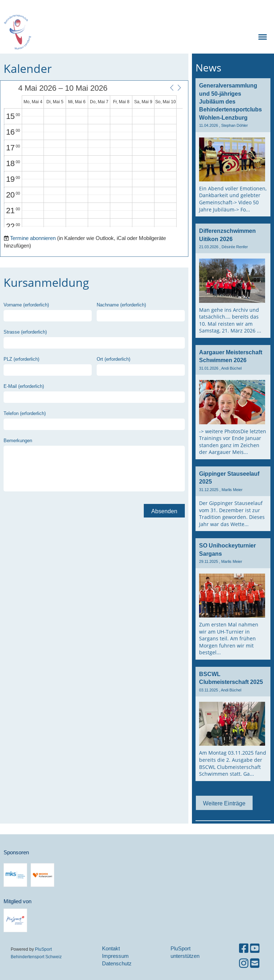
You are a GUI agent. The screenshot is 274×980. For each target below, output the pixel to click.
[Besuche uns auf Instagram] (244, 963)
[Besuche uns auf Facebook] (244, 948)
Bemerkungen (18, 440)
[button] (172, 88)
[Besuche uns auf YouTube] (255, 948)
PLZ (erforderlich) (21, 359)
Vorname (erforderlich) (26, 305)
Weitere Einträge (224, 803)
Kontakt (111, 948)
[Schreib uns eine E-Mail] (255, 963)
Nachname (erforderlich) (121, 305)
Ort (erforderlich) (113, 359)
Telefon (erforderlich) (25, 413)
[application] (93, 156)
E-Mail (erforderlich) (24, 386)
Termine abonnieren (33, 238)
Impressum (115, 956)
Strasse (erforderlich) (25, 332)
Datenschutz (117, 963)
